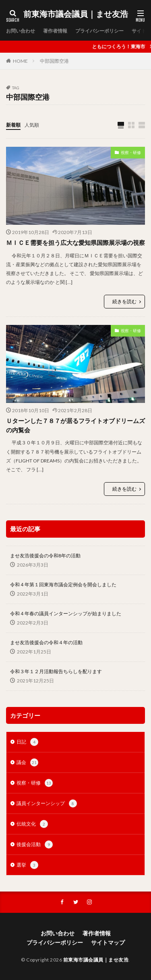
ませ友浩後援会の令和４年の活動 (46, 642)
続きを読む (124, 301)
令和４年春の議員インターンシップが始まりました (66, 613)
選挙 (27, 865)
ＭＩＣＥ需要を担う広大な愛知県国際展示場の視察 (75, 242)
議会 (27, 762)
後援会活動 (35, 844)
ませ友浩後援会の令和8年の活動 (45, 556)
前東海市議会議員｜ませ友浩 (76, 14)
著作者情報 (55, 31)
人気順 (32, 125)
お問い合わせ (21, 31)
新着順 (13, 125)
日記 (27, 742)
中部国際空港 (54, 61)
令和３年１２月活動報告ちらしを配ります (56, 671)
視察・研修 (131, 152)
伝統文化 (32, 824)
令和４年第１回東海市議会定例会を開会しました (63, 585)
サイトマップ (108, 942)
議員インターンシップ (47, 803)
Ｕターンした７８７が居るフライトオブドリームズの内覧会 (75, 425)
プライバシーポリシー (99, 31)
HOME (20, 61)
